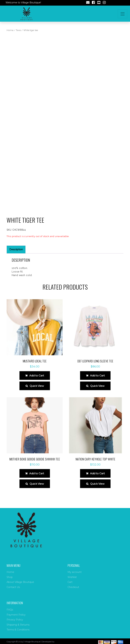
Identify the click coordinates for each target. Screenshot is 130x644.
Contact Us (13, 587)
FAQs (10, 610)
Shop (10, 577)
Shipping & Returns (18, 625)
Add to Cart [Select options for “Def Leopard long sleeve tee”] (97, 376)
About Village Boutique (20, 582)
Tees (18, 30)
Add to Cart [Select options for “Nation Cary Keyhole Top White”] (97, 473)
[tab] (16, 250)
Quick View (37, 386)
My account (75, 572)
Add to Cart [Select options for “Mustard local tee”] (37, 376)
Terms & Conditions (18, 630)
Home (10, 30)
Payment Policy (16, 615)
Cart (70, 582)
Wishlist (72, 577)
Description (16, 249)
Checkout (73, 587)
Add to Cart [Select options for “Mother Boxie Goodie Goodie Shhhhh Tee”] (37, 473)
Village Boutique (32, 642)
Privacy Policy (15, 620)
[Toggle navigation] (123, 14)
